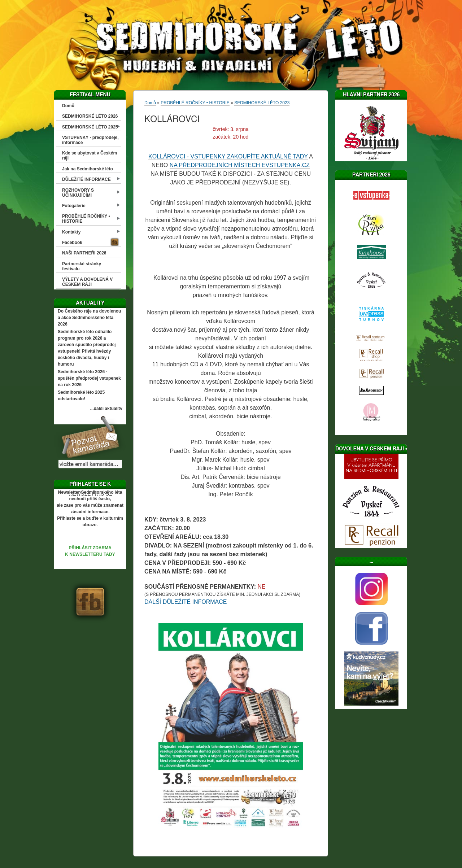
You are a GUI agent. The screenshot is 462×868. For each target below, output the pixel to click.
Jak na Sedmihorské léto (88, 169)
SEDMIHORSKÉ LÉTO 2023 (262, 103)
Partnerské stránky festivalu (82, 266)
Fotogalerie (74, 206)
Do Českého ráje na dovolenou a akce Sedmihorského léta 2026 (89, 318)
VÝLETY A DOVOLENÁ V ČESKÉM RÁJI (87, 282)
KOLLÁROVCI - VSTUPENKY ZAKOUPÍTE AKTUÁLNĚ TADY (228, 156)
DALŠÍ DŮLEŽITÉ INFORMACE (186, 602)
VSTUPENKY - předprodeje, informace (90, 140)
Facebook (72, 243)
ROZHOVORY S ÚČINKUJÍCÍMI (78, 193)
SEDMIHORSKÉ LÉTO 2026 (90, 116)
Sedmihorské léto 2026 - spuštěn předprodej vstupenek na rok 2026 (89, 378)
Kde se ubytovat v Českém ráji (90, 156)
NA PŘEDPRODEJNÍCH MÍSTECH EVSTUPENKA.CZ (240, 165)
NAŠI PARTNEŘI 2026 (84, 253)
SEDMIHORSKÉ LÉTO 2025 (90, 127)
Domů (68, 106)
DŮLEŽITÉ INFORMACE (86, 179)
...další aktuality (106, 409)
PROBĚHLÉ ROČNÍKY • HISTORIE (86, 219)
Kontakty (71, 232)
